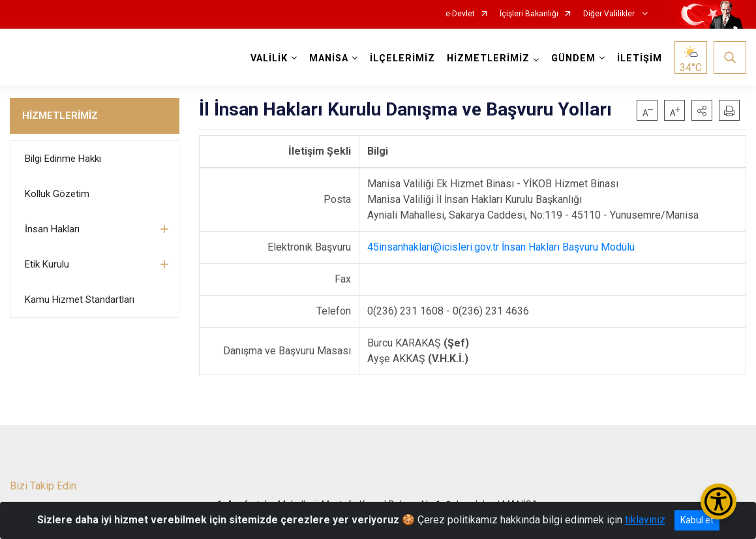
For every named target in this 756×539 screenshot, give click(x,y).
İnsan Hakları (52, 229)
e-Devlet (460, 14)
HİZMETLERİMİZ (60, 115)
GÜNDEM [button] (573, 58)
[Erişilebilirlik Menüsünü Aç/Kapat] (718, 501)
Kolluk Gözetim (57, 194)
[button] (702, 110)
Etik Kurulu (47, 264)
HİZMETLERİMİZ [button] (488, 58)
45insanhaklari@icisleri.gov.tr (433, 247)
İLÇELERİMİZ (402, 58)
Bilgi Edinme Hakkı (63, 159)
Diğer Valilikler (610, 14)
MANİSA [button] (329, 58)
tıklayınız (645, 520)
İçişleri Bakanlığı (529, 14)
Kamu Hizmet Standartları (80, 300)
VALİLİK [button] (269, 58)
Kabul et (697, 520)
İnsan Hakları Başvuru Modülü (568, 247)
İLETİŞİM (640, 58)
